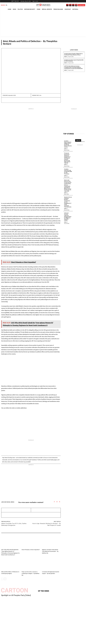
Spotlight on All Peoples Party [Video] (16, 595)
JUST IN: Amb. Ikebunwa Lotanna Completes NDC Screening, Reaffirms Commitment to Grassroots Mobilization (73, 67)
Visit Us (78, 140)
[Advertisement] (43, 24)
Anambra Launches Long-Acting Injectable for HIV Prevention (74, 60)
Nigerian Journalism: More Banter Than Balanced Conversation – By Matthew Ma (50, 551)
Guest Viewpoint (79, 44)
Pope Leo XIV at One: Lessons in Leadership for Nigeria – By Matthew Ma (31, 573)
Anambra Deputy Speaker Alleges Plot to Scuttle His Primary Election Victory (73, 54)
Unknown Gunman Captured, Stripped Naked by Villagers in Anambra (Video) (68, 215)
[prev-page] (2, 579)
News (65, 57)
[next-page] (5, 579)
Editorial (4, 547)
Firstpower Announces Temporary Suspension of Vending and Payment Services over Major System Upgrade (67, 158)
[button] (4, 5)
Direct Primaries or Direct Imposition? (31, 550)
